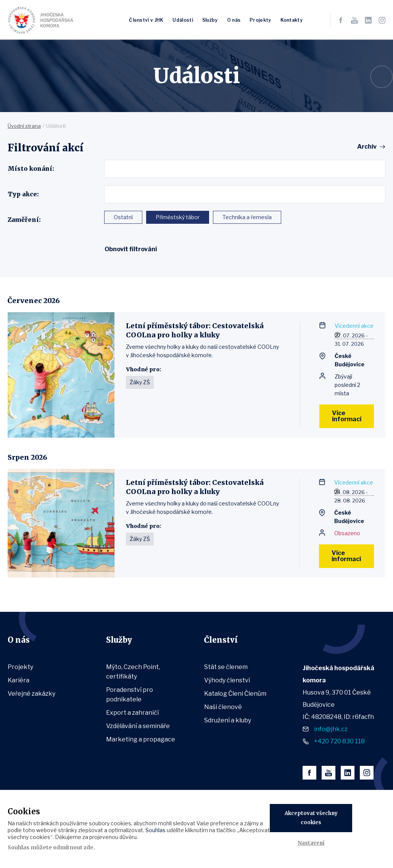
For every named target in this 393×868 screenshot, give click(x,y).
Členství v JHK (146, 20)
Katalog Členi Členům (235, 694)
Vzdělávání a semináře (138, 726)
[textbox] (109, 168)
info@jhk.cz (331, 729)
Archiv (367, 147)
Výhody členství (227, 680)
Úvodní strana (24, 126)
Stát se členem (226, 667)
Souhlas (155, 830)
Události (183, 20)
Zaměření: (24, 220)
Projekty (260, 20)
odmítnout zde (73, 847)
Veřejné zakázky (31, 694)
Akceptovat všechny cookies (311, 818)
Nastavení (311, 843)
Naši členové (223, 707)
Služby (210, 20)
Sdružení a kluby (228, 720)
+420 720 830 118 (339, 741)
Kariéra (19, 680)
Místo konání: (31, 168)
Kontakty (292, 20)
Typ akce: (23, 194)
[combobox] (245, 169)
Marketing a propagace (141, 739)
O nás (234, 20)
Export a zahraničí (132, 713)
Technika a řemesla (247, 217)
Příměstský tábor (178, 217)
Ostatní (123, 217)
